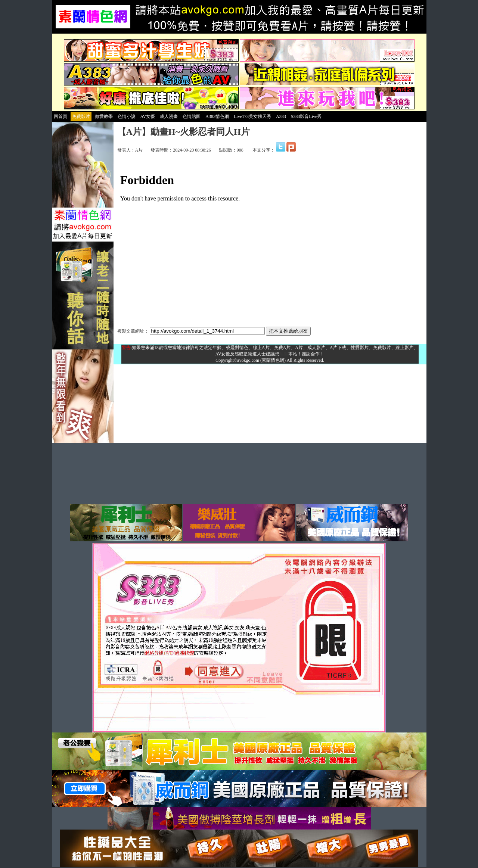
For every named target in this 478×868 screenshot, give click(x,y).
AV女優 (148, 116)
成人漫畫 (169, 116)
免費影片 (81, 116)
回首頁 (60, 116)
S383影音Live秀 (306, 116)
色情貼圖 (192, 116)
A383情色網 (217, 116)
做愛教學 (104, 116)
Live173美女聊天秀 (252, 116)
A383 (281, 116)
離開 (284, 354)
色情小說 (127, 116)
